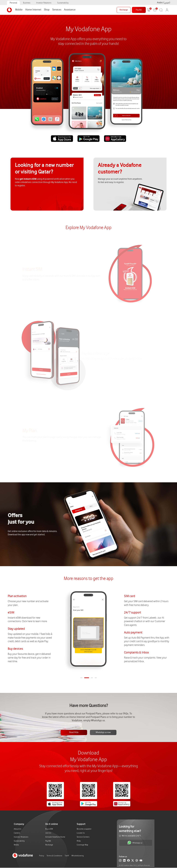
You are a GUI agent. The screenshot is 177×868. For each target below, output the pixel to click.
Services (57, 10)
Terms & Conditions (54, 856)
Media (16, 845)
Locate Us (81, 833)
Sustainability (63, 3)
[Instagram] (120, 861)
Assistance (70, 10)
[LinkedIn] (124, 861)
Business (27, 3)
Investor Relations (44, 3)
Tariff (67, 856)
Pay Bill (139, 10)
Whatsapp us (135, 843)
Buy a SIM (49, 829)
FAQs (79, 841)
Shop (47, 10)
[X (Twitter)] (133, 861)
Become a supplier (84, 829)
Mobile (19, 10)
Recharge (124, 10)
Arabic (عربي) (164, 3)
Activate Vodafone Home (55, 837)
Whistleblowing (78, 856)
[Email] (137, 861)
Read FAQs (74, 732)
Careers (17, 833)
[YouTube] (141, 861)
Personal (13, 3)
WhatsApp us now (103, 732)
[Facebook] (128, 861)
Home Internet (33, 10)
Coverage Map (82, 845)
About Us (17, 829)
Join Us (48, 833)
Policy (42, 856)
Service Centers (83, 837)
